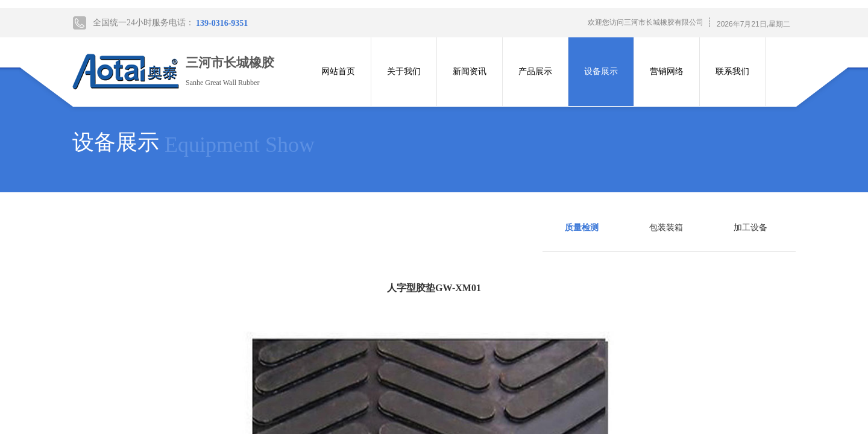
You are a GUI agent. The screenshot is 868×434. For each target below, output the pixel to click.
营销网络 (667, 71)
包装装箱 (666, 228)
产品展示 (535, 71)
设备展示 (601, 71)
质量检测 (582, 228)
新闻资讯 (470, 71)
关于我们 (404, 71)
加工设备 (750, 228)
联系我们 (732, 71)
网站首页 (338, 71)
